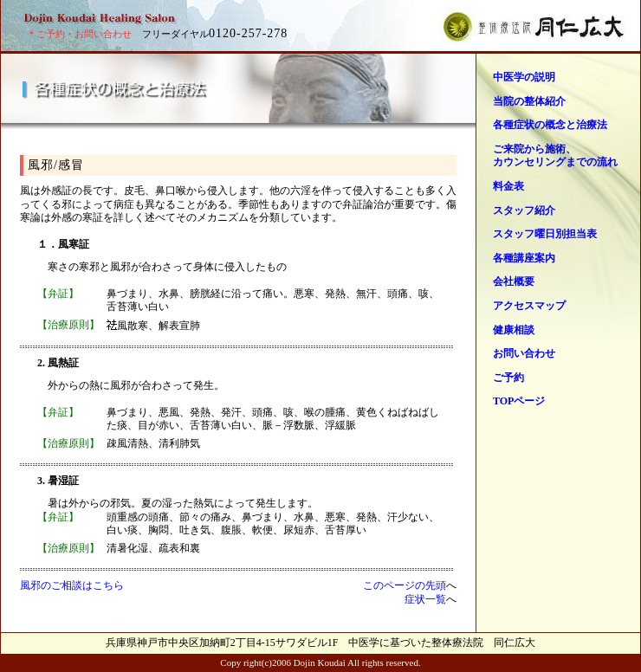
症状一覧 (425, 599)
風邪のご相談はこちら (72, 585)
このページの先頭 (405, 585)
